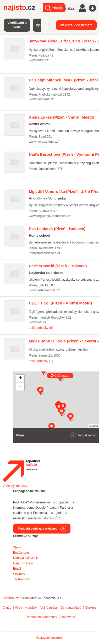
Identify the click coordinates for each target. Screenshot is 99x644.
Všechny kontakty (15, 486)
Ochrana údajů (71, 608)
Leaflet (94, 426)
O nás (7, 608)
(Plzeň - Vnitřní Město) (62, 117)
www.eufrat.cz (39, 60)
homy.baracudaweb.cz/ (45, 253)
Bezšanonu (21, 553)
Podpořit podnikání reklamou (38, 529)
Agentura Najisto (21, 471)
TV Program (22, 579)
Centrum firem (23, 563)
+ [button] (20, 379)
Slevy (17, 547)
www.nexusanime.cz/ (44, 142)
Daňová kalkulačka (26, 558)
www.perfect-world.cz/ (44, 290)
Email (17, 569)
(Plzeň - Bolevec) (57, 229)
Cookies (90, 608)
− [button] (20, 387)
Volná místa (49, 608)
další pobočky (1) (41, 361)
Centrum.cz (11, 598)
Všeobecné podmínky (42, 617)
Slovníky (19, 574)
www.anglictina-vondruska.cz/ (50, 216)
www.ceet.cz (38, 322)
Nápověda (68, 617)
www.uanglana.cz (41, 99)
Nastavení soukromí (50, 638)
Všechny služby (26, 608)
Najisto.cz (22, 8)
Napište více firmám (76, 25)
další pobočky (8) (41, 328)
